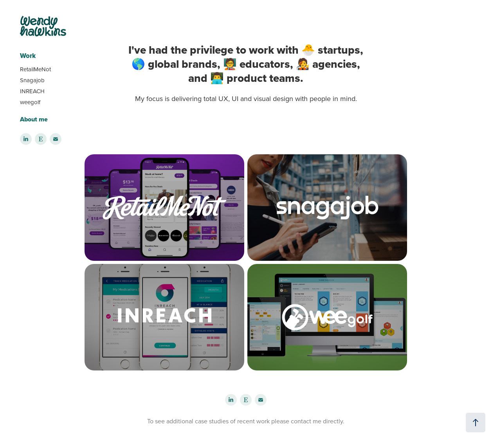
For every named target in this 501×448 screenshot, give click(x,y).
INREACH (32, 91)
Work (28, 56)
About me (34, 119)
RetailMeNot (35, 69)
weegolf (30, 102)
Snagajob (32, 80)
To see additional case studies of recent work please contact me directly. (246, 421)
